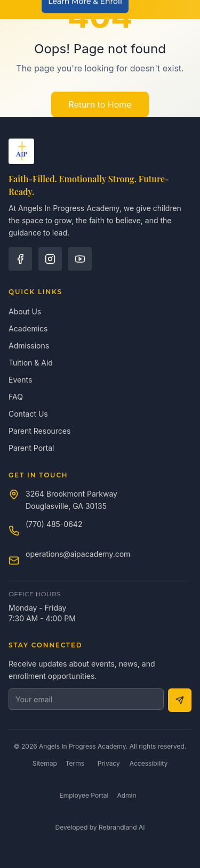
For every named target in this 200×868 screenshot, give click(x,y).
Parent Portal (31, 448)
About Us (25, 311)
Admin (126, 795)
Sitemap (45, 763)
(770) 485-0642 (54, 524)
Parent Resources (39, 431)
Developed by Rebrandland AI (100, 827)
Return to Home (100, 104)
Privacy (109, 763)
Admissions (29, 346)
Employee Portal (84, 795)
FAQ (16, 397)
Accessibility (149, 763)
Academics (28, 328)
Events (20, 380)
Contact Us (28, 414)
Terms (75, 763)
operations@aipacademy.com (78, 554)
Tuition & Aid (31, 363)
